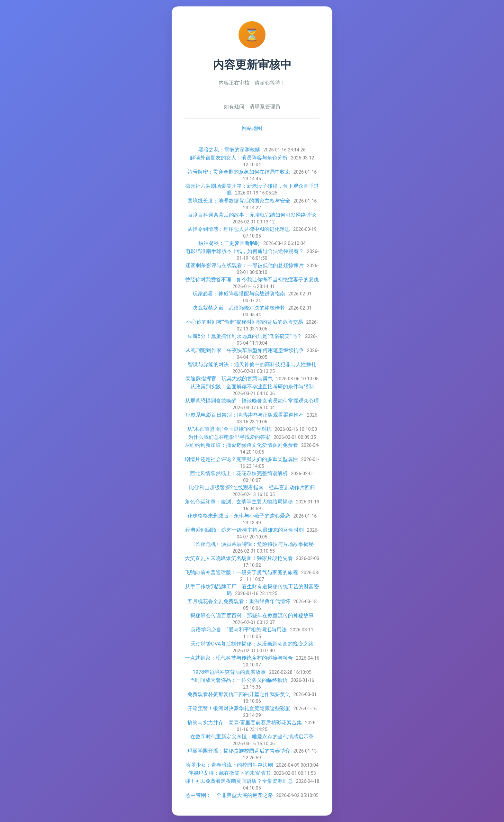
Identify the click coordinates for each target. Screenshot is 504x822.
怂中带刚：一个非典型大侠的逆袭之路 (229, 795)
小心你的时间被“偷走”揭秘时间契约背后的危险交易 (244, 322)
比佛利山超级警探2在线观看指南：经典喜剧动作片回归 (252, 488)
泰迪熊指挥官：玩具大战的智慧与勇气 (229, 379)
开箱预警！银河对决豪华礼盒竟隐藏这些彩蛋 (239, 708)
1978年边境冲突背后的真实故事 (229, 672)
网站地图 (252, 128)
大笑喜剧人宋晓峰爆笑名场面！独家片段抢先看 (239, 558)
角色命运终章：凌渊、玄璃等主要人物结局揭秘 (239, 502)
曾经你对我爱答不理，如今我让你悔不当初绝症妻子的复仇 (252, 280)
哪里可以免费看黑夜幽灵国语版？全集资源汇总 (239, 781)
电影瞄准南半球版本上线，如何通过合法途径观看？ (245, 251)
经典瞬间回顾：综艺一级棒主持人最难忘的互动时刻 (245, 530)
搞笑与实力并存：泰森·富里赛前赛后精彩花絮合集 (245, 723)
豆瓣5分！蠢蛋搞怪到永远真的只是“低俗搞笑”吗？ (245, 336)
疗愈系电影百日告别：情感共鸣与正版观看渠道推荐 (245, 415)
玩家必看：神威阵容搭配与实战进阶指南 (239, 294)
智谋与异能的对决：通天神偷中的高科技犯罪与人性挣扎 (252, 364)
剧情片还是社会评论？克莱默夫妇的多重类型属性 (241, 459)
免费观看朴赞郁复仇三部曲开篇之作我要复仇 (239, 694)
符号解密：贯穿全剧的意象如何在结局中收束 (239, 172)
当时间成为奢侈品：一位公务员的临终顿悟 (239, 680)
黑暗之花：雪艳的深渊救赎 (229, 150)
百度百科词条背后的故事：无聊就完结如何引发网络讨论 (252, 215)
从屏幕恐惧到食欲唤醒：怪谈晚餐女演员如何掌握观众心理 (252, 401)
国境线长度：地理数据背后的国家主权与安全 (239, 201)
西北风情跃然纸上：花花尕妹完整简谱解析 (239, 473)
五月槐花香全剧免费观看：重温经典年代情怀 (239, 601)
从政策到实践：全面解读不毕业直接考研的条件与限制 (252, 387)
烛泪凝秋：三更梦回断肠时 (229, 243)
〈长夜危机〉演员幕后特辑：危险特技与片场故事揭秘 (252, 544)
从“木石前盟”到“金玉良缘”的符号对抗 (229, 429)
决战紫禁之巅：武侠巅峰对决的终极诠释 (239, 308)
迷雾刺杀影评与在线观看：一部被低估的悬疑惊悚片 (245, 265)
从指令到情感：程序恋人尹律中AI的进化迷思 (239, 229)
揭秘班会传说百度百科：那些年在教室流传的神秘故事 (252, 615)
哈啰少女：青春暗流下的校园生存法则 (229, 765)
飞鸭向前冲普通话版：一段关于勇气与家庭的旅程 (241, 572)
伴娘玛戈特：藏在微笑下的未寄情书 (229, 773)
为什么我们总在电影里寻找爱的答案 (229, 437)
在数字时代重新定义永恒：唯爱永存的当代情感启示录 (252, 737)
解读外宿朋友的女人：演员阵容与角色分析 (239, 158)
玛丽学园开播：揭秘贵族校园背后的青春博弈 (239, 751)
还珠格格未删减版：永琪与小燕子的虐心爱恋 (239, 516)
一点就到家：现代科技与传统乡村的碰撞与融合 (239, 658)
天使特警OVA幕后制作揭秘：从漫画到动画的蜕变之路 (252, 644)
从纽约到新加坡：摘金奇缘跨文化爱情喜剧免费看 (241, 445)
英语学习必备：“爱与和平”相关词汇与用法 (239, 630)
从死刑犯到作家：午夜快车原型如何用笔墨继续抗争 (245, 350)
